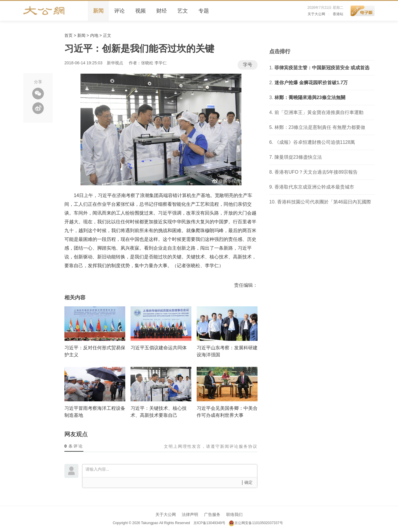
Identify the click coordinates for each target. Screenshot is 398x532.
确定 (248, 482)
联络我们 (234, 514)
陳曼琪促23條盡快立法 (298, 157)
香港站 (338, 14)
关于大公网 (316, 14)
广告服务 (212, 514)
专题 (204, 11)
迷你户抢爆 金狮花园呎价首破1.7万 (311, 83)
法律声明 (190, 514)
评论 (119, 11)
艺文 (183, 11)
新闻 (98, 11)
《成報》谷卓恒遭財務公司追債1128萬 (315, 142)
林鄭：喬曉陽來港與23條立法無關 (310, 97)
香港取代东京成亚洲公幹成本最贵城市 (314, 187)
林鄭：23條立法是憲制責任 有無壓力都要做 (320, 127)
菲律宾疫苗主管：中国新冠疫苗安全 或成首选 (322, 68)
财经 (162, 11)
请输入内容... (171, 470)
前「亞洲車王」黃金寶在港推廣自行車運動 (319, 112)
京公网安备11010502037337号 (256, 523)
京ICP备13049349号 (209, 523)
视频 (140, 11)
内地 (94, 35)
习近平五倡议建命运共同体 (159, 348)
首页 (68, 35)
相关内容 (75, 298)
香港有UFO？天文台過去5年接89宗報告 (316, 172)
